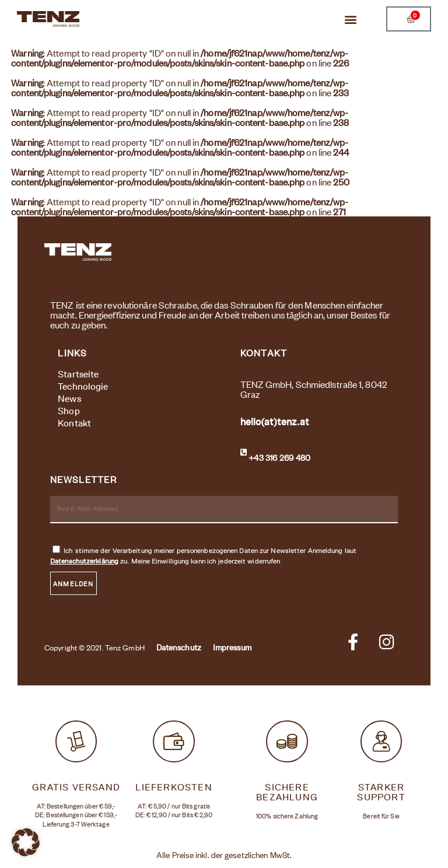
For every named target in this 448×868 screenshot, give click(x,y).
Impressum (232, 647)
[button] (349, 19)
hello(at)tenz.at (275, 422)
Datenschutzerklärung (84, 561)
